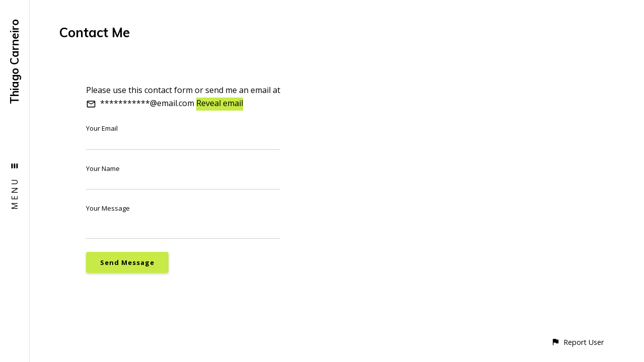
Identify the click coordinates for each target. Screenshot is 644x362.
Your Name (103, 168)
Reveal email (220, 103)
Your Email (102, 128)
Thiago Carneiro (15, 62)
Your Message (108, 208)
